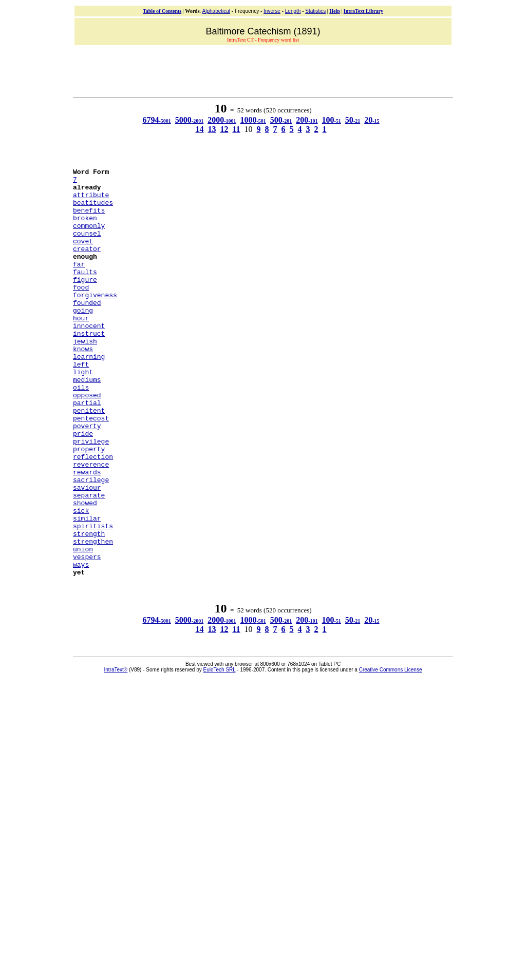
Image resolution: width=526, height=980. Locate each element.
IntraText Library (363, 11)
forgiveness (95, 321)
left (81, 404)
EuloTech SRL (220, 751)
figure (85, 302)
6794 (156, 120)
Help (335, 11)
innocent (89, 358)
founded (87, 330)
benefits (89, 219)
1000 (253, 120)
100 (332, 120)
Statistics (315, 11)
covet (83, 256)
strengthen (93, 617)
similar (87, 589)
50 (353, 120)
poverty (87, 478)
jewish (85, 376)
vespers (87, 635)
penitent (89, 459)
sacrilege (91, 543)
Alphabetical (216, 11)
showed (85, 570)
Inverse (272, 11)
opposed (87, 441)
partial (87, 450)
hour (81, 349)
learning (89, 395)
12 (224, 129)
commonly (89, 238)
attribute (91, 201)
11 (236, 129)
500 (281, 120)
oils (81, 432)
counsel (87, 247)
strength (89, 607)
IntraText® (116, 751)
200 (307, 120)
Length (293, 11)
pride (83, 487)
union (83, 626)
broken (85, 228)
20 (372, 120)
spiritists (93, 598)
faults (85, 293)
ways (81, 644)
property (89, 506)
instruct (89, 367)
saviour (87, 552)
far (79, 284)
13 (212, 129)
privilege (91, 496)
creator (87, 265)
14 (199, 129)
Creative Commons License (391, 751)
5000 (189, 120)
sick (81, 580)
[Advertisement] (263, 70)
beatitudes (93, 210)
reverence (91, 524)
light (83, 413)
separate (89, 561)
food (81, 312)
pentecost (91, 469)
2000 (222, 120)
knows (83, 386)
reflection (93, 515)
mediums (87, 422)
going (83, 339)
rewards (87, 533)
